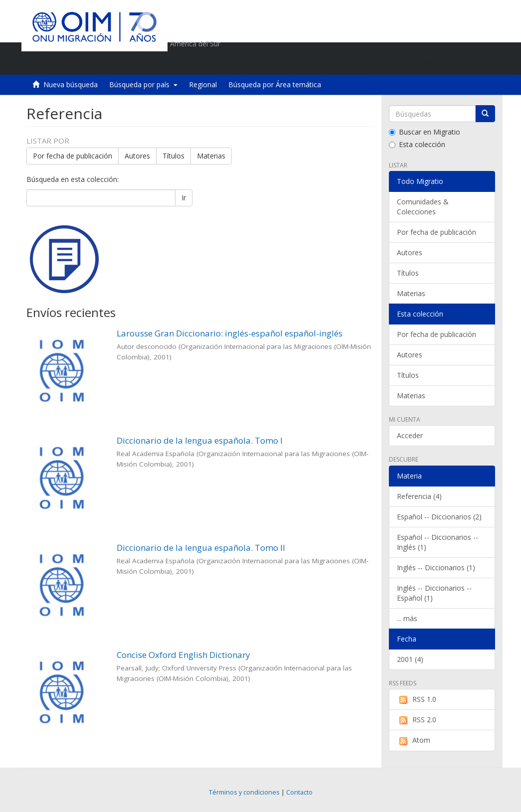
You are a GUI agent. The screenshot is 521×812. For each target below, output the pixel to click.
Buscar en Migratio (425, 132)
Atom (414, 740)
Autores (137, 156)
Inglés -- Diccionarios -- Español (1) (434, 593)
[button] (431, 62)
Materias (211, 156)
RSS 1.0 (417, 699)
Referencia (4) (419, 496)
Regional (203, 84)
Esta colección (417, 144)
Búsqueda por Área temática (275, 84)
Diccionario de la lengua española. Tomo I (200, 440)
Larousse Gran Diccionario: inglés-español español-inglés (230, 333)
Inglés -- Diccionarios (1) (436, 568)
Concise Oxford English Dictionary (183, 655)
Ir (184, 198)
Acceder (410, 435)
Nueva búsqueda (71, 84)
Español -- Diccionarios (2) (439, 517)
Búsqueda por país (143, 84)
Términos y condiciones (244, 792)
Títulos (174, 156)
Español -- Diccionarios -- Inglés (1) (437, 542)
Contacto (299, 792)
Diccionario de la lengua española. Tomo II (201, 548)
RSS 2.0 (417, 720)
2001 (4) (410, 659)
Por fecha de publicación (73, 156)
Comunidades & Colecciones (423, 207)
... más (407, 618)
